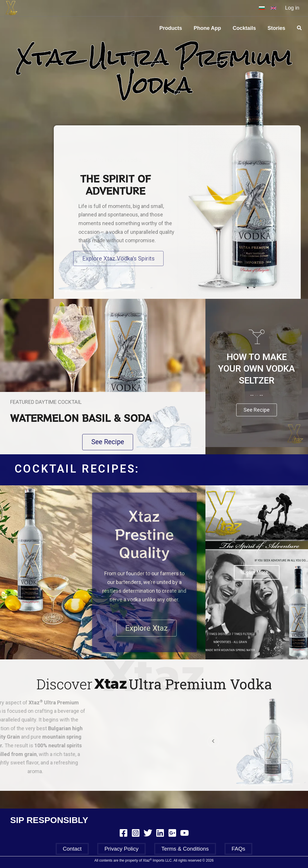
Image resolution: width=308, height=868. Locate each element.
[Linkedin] (160, 834)
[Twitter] (148, 834)
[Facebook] (123, 834)
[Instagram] (136, 834)
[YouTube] (185, 834)
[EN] (273, 8)
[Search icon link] (300, 28)
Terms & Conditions (182, 850)
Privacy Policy (124, 850)
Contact (81, 850)
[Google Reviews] (172, 834)
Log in (292, 8)
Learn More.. (257, 591)
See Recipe (257, 423)
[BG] (262, 8)
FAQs (230, 850)
